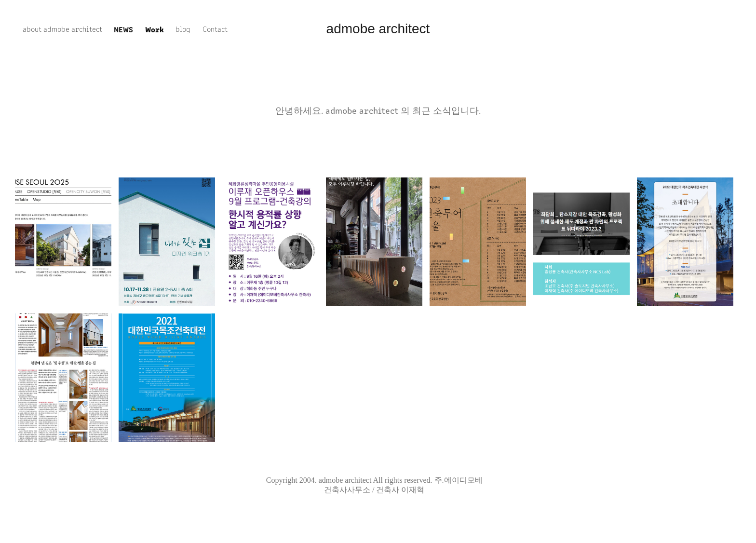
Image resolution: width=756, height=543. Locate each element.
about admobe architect (62, 29)
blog (183, 29)
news (123, 29)
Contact (215, 29)
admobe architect (378, 29)
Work (155, 29)
